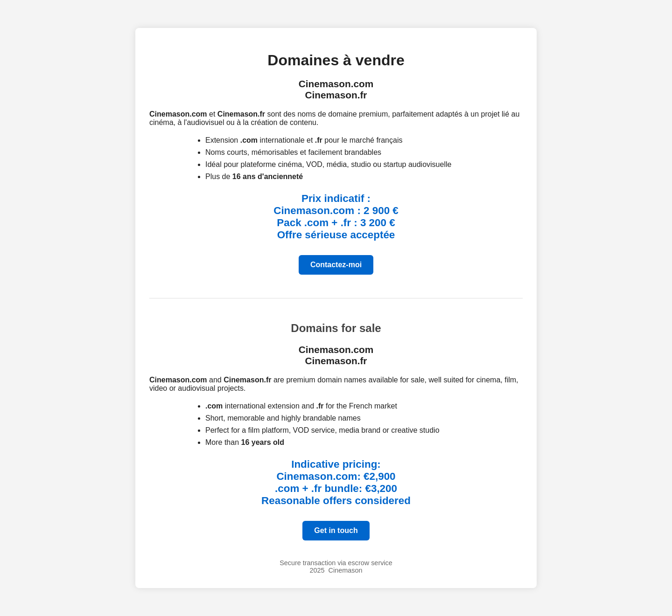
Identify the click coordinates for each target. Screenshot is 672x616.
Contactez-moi (336, 265)
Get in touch (336, 530)
